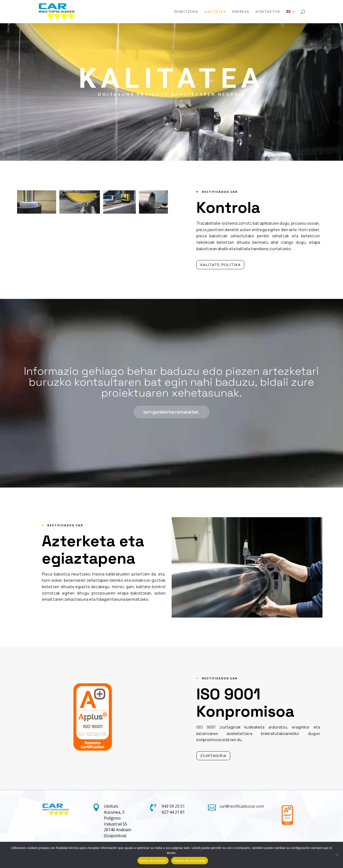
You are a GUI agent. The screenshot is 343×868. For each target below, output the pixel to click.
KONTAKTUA (268, 12)
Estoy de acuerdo (153, 861)
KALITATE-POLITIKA (226, 265)
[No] (337, 855)
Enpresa (241, 12)
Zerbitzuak (186, 12)
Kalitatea (215, 12)
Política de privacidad (190, 861)
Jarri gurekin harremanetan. (171, 416)
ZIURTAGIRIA (219, 756)
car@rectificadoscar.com (242, 806)
